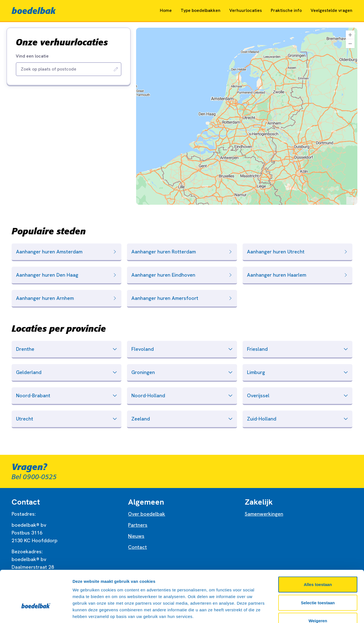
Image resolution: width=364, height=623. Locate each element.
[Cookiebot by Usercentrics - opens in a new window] (36, 612)
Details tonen (299, 612)
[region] (247, 116)
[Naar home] (34, 11)
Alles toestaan (318, 550)
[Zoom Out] (350, 44)
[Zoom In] (350, 35)
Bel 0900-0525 (34, 477)
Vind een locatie (32, 56)
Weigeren (318, 587)
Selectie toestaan (318, 569)
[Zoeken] (116, 69)
